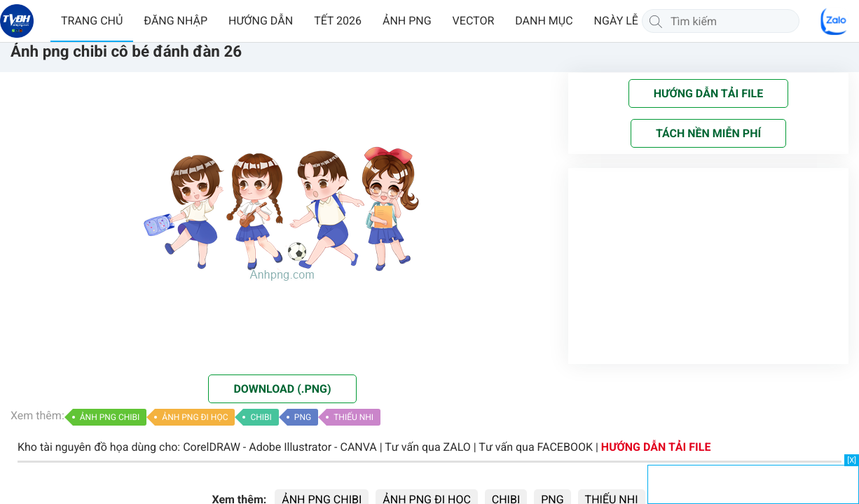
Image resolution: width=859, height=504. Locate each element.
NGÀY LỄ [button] (616, 21)
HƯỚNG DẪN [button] (261, 21)
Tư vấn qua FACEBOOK (536, 447)
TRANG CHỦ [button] (92, 21)
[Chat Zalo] (834, 21)
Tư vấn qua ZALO (428, 447)
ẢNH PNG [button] (407, 21)
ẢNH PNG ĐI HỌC (195, 417)
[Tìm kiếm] (656, 21)
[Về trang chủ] (17, 21)
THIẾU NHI (353, 417)
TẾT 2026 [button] (338, 21)
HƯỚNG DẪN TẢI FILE (656, 447)
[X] (852, 460)
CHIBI (261, 417)
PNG (303, 417)
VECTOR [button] (474, 21)
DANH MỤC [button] (544, 21)
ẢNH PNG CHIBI (110, 417)
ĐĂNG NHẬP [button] (176, 21)
